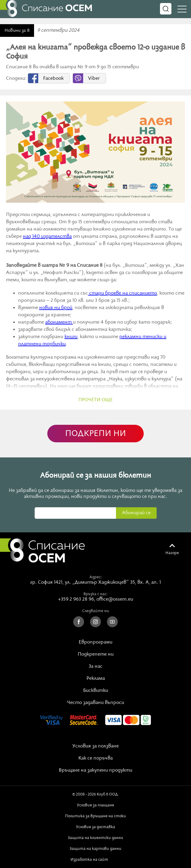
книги (71, 337)
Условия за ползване (95, 746)
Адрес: (96, 577)
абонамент (59, 322)
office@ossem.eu (115, 599)
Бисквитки (96, 691)
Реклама (96, 679)
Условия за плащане (95, 805)
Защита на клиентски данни (95, 838)
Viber (94, 79)
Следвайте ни (96, 611)
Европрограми (95, 642)
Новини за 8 (17, 31)
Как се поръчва (95, 758)
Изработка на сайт (95, 860)
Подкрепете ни (96, 654)
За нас (95, 666)
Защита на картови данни (95, 849)
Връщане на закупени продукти (95, 770)
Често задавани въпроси (96, 703)
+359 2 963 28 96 (76, 599)
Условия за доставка (95, 827)
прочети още (95, 400)
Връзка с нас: (95, 594)
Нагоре (172, 553)
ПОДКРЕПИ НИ (95, 434)
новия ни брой (56, 308)
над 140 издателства (47, 237)
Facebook (53, 79)
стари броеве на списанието (122, 293)
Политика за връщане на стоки (95, 816)
